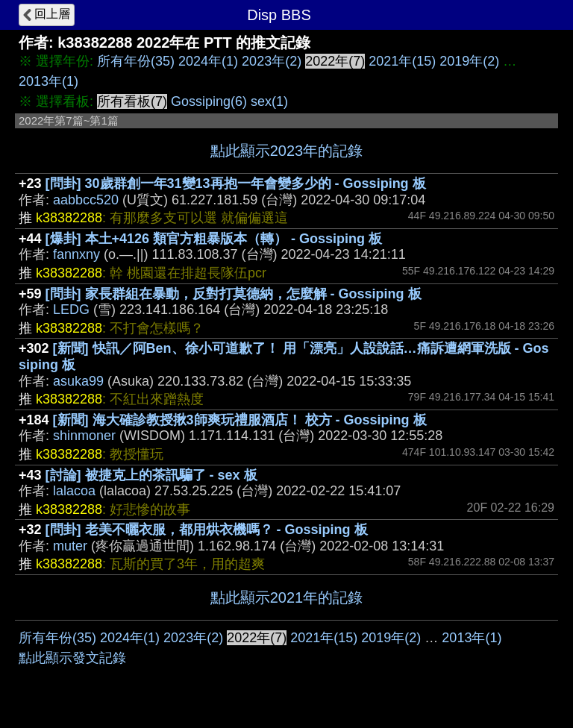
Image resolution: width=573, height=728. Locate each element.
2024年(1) (208, 61)
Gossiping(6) (209, 101)
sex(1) (269, 101)
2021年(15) (402, 61)
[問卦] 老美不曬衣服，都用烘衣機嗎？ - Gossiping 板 (207, 530)
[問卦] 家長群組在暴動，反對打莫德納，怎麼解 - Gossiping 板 (234, 294)
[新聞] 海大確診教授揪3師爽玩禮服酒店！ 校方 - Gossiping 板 (240, 420)
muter (70, 546)
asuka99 (78, 381)
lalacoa (74, 491)
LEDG (71, 310)
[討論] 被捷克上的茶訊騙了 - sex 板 (151, 475)
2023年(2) (272, 61)
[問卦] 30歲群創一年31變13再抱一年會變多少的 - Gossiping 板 (236, 183)
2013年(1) (48, 81)
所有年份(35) (136, 61)
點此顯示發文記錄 (72, 658)
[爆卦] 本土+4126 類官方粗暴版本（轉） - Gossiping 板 (214, 239)
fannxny (76, 254)
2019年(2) (469, 61)
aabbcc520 (86, 200)
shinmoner (84, 436)
